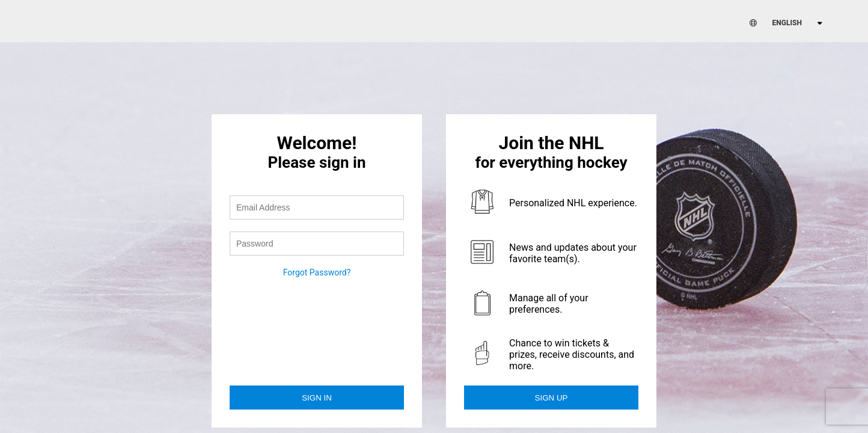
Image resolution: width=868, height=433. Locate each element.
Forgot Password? (317, 272)
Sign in (317, 398)
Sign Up (552, 398)
